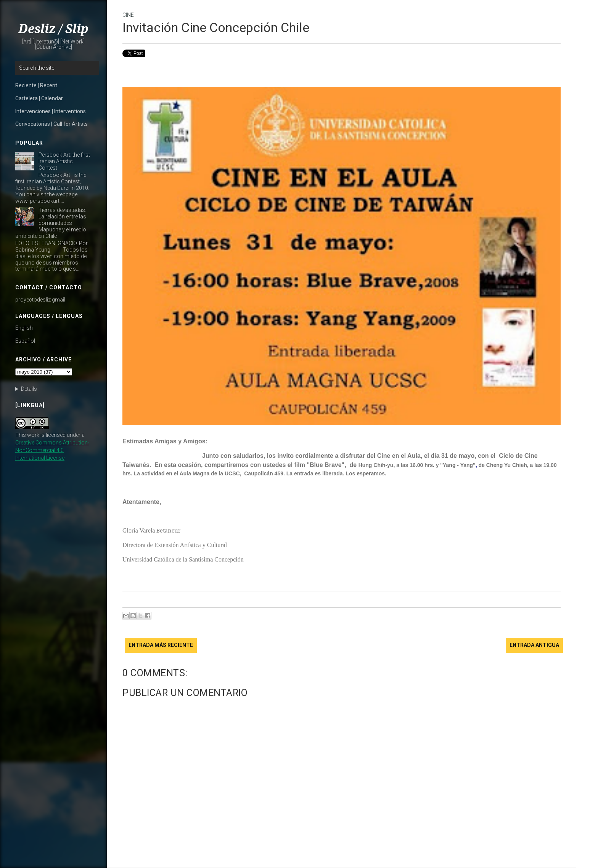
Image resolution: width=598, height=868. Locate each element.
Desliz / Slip (53, 29)
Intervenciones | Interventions (51, 111)
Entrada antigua (534, 645)
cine (128, 15)
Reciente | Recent (36, 85)
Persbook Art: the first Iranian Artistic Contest (64, 161)
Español (25, 341)
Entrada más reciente (161, 645)
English (24, 328)
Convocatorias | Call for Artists (51, 124)
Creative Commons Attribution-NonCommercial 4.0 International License (52, 450)
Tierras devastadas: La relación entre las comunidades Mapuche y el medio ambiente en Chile (51, 223)
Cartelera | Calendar (39, 98)
